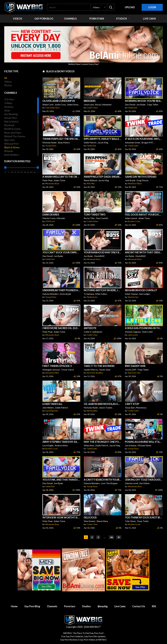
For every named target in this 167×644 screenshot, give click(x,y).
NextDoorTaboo (135, 183)
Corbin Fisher (92, 221)
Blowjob (9, 151)
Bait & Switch (11, 121)
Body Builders (12, 155)
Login (152, 7)
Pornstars (70, 606)
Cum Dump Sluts (53, 108)
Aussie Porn (11, 118)
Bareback (9, 125)
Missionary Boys (52, 183)
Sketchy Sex (133, 297)
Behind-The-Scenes (15, 136)
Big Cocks (9, 140)
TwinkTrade (133, 146)
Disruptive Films (52, 373)
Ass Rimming (11, 114)
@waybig (103, 606)
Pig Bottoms (92, 297)
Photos (8, 85)
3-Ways (8, 103)
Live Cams (120, 606)
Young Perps (51, 146)
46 (111, 537)
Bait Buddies (92, 411)
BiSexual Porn (12, 144)
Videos (8, 82)
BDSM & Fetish (12, 129)
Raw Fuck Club (134, 373)
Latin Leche (133, 335)
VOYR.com (50, 221)
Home (14, 606)
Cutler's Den (92, 108)
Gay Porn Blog (32, 606)
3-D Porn (9, 99)
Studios (86, 606)
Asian (7, 110)
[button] (99, 7)
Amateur (9, 107)
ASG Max (91, 183)
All (6, 78)
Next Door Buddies (95, 373)
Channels (52, 606)
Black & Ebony (12, 147)
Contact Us (139, 606)
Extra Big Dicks (52, 411)
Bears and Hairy (13, 133)
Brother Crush (134, 221)
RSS (154, 606)
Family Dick (133, 108)
